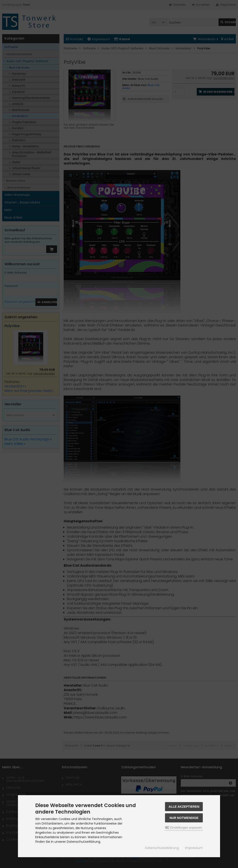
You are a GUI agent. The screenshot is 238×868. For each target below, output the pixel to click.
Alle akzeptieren (184, 807)
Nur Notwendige (184, 818)
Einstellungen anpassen (184, 828)
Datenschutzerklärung (162, 848)
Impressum (194, 848)
